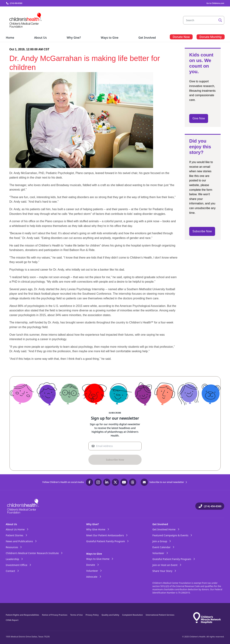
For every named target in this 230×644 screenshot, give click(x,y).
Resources (14, 547)
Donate (93, 565)
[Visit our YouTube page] (124, 482)
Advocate (94, 577)
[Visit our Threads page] (133, 482)
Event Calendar (164, 547)
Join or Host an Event (167, 565)
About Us (11, 524)
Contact (13, 571)
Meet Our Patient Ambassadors (107, 535)
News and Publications (21, 541)
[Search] (220, 20)
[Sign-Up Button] (115, 460)
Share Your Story (165, 571)
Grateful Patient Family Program (108, 541)
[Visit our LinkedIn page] (107, 482)
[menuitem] (10, 38)
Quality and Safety (110, 615)
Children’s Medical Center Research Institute (34, 553)
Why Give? (93, 524)
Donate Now (181, 37)
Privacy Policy (92, 615)
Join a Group (162, 541)
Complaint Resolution (132, 615)
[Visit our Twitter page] (115, 482)
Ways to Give (94, 554)
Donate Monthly (211, 37)
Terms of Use (76, 615)
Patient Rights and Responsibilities (22, 615)
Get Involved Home (166, 529)
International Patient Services (160, 615)
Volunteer (94, 571)
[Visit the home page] (26, 20)
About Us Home (17, 529)
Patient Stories (17, 535)
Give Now (199, 118)
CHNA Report (12, 620)
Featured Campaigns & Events (172, 535)
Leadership (15, 559)
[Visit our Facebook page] (89, 482)
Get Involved (160, 524)
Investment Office (19, 565)
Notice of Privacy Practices (55, 615)
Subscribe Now (202, 231)
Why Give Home (98, 529)
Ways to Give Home (100, 559)
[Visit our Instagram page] (98, 482)
